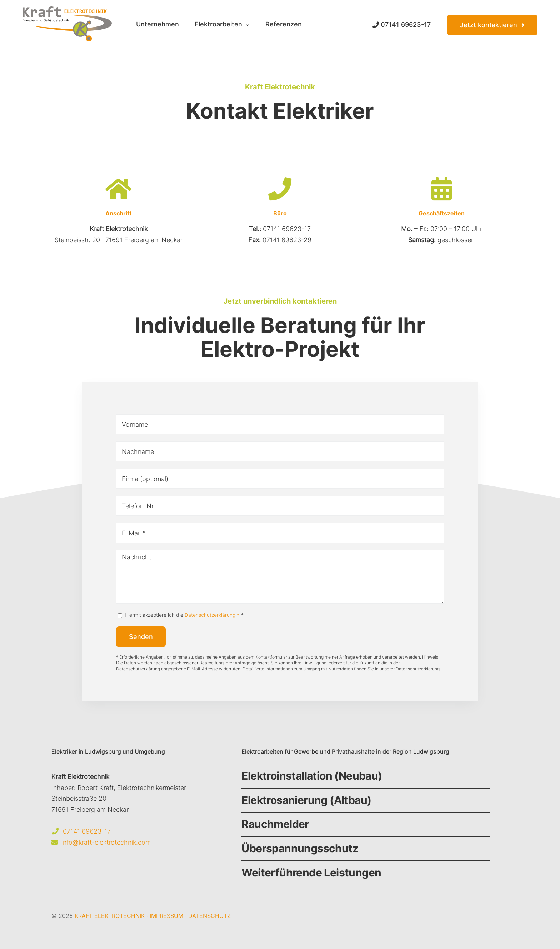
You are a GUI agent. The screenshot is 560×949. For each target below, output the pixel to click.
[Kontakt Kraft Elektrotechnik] (492, 25)
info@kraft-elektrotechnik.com (106, 842)
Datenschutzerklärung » (212, 615)
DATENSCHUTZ (209, 916)
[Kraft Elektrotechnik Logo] (67, 9)
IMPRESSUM (166, 916)
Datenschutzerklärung (418, 669)
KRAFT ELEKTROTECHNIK (110, 916)
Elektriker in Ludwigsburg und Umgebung (108, 751)
